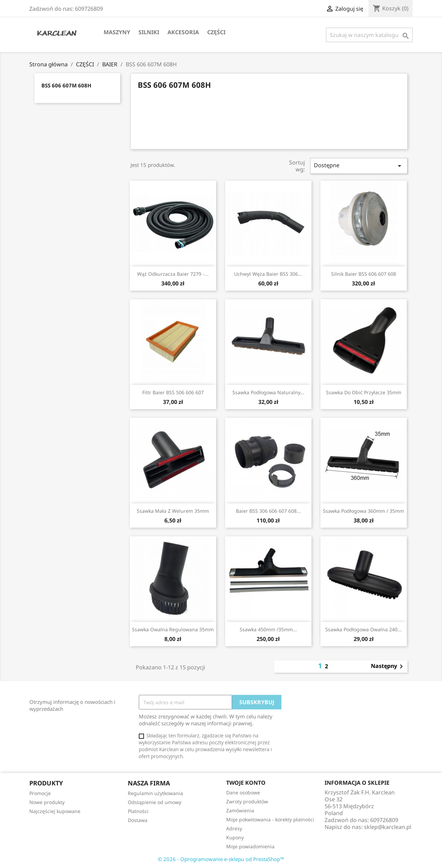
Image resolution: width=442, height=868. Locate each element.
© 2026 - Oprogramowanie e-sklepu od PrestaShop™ (221, 859)
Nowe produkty (47, 802)
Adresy (234, 828)
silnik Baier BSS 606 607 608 (364, 274)
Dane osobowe (243, 792)
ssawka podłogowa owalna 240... (363, 629)
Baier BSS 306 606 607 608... (268, 511)
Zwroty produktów (247, 801)
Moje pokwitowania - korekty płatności (270, 819)
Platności (138, 811)
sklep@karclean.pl (388, 827)
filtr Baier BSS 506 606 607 (173, 392)
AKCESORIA (183, 32)
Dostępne (359, 166)
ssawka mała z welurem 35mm (173, 511)
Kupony (235, 837)
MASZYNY (117, 32)
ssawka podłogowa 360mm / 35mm (363, 511)
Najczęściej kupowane (55, 811)
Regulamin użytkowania (155, 793)
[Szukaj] (369, 35)
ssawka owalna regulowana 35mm (173, 629)
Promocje (40, 793)
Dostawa (138, 820)
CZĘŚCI (216, 32)
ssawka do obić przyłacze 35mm (364, 392)
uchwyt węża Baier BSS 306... (268, 274)
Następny (388, 667)
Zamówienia (240, 810)
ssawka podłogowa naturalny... (268, 392)
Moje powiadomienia (250, 846)
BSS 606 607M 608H (66, 85)
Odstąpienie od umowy (155, 802)
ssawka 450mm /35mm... (268, 629)
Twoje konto (246, 783)
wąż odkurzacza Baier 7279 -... (173, 274)
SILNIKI (149, 32)
